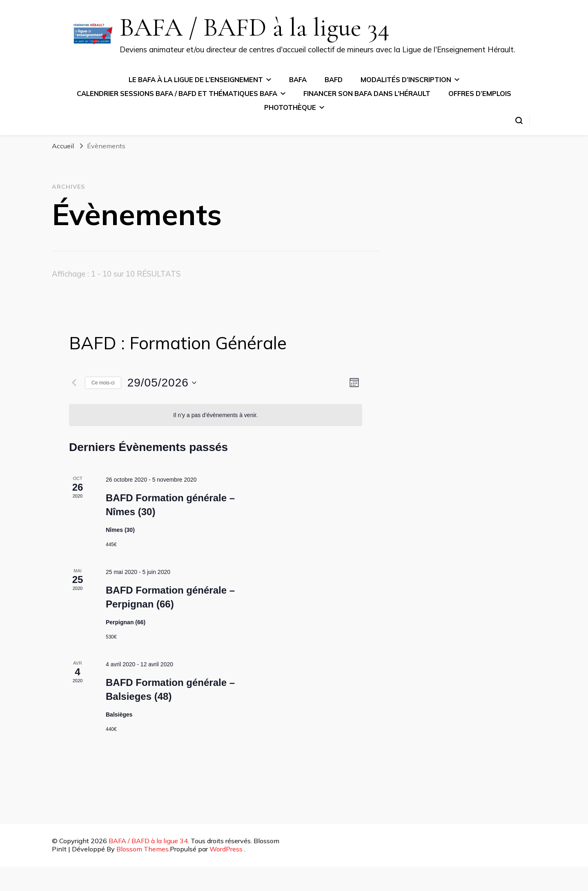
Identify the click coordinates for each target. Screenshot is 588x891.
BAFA (298, 80)
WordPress (226, 849)
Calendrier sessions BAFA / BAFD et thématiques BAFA (177, 94)
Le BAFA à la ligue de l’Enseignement (196, 80)
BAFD (334, 80)
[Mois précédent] (74, 383)
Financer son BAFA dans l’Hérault (367, 94)
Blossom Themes (143, 849)
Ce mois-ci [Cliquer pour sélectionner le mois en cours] (103, 383)
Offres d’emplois (480, 94)
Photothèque (290, 107)
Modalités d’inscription (406, 80)
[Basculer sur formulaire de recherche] (519, 121)
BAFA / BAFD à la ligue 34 (255, 27)
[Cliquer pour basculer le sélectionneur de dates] (162, 383)
